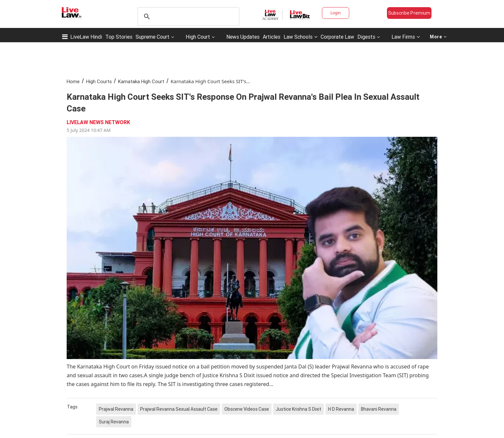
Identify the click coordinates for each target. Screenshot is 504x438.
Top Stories (119, 37)
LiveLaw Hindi (86, 37)
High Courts (99, 81)
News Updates (243, 37)
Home (73, 81)
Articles (272, 37)
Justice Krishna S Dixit (298, 409)
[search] (187, 17)
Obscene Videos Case (247, 409)
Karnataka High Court (141, 81)
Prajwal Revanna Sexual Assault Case (179, 409)
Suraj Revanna (114, 422)
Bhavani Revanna (379, 409)
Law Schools (300, 37)
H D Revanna (341, 409)
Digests (366, 37)
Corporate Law (337, 37)
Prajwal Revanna (116, 409)
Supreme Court (153, 37)
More (438, 37)
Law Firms (406, 37)
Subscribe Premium (409, 13)
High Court (198, 37)
